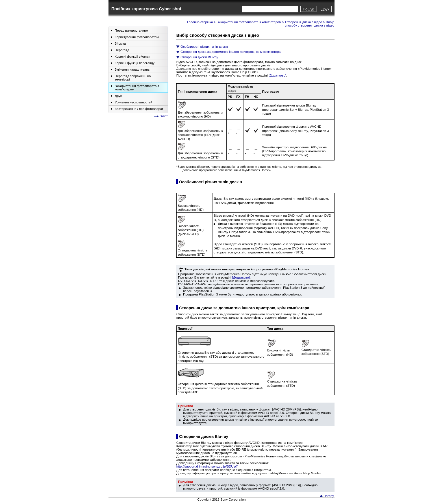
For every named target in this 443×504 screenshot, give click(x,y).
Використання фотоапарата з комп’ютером (249, 22)
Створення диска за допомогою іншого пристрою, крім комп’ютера (231, 52)
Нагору (329, 496)
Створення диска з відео (304, 22)
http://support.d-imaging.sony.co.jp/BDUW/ (207, 466)
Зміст (164, 116)
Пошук (308, 9)
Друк (325, 9)
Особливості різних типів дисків (204, 47)
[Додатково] (278, 75)
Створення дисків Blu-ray (199, 57)
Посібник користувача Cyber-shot (146, 9)
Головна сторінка (200, 22)
